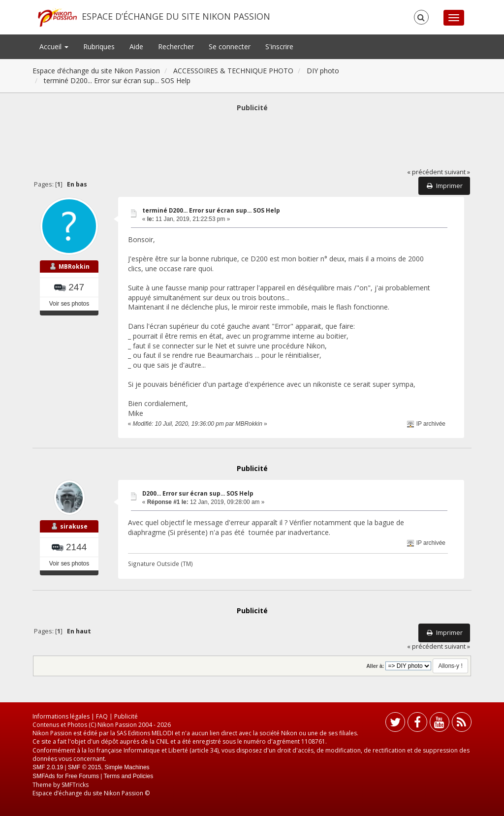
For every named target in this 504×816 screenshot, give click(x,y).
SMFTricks (75, 785)
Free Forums (82, 776)
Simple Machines (127, 767)
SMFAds (44, 776)
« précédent (425, 172)
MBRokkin (74, 267)
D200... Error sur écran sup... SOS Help (198, 493)
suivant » (457, 172)
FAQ (102, 716)
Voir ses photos (69, 304)
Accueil (54, 47)
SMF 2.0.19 (48, 767)
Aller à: (375, 666)
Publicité (126, 716)
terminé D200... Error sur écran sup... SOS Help (211, 210)
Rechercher (176, 47)
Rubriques (99, 47)
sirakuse (74, 526)
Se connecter (230, 47)
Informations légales (61, 716)
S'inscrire (279, 47)
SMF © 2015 (85, 767)
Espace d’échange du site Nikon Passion (176, 16)
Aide (136, 47)
